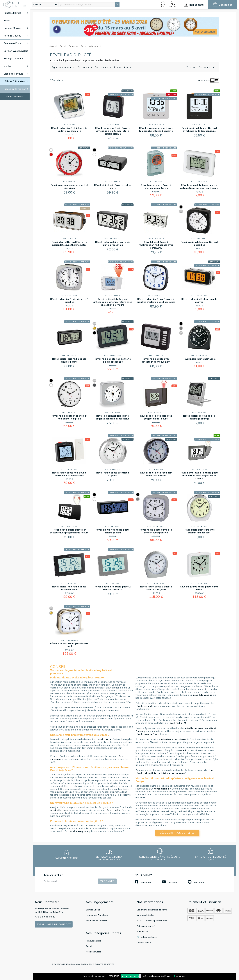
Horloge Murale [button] (16, 28)
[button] (163, 4)
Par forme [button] (84, 67)
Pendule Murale (94, 941)
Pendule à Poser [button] (16, 43)
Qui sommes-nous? (146, 926)
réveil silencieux (59, 810)
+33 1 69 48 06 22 (45, 917)
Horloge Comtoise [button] (16, 59)
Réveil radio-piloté (91, 46)
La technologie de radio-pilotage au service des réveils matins (86, 60)
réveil (67, 707)
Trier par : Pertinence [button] (199, 67)
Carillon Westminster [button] (16, 51)
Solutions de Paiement (97, 921)
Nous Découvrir (15, 97)
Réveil (64, 46)
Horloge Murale (94, 952)
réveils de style (144, 706)
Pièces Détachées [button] (17, 81)
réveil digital (113, 810)
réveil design (161, 789)
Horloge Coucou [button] (16, 36)
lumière (185, 750)
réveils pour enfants (147, 734)
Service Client (93, 910)
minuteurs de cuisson (174, 739)
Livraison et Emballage (97, 915)
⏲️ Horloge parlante (147, 937)
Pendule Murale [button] (16, 13)
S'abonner (107, 881)
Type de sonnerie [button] (62, 67)
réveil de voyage (203, 695)
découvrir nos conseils (177, 833)
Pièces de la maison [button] (16, 89)
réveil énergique (78, 831)
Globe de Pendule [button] (16, 74)
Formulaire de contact (54, 924)
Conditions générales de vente (152, 910)
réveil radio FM (177, 723)
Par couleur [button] (102, 67)
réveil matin (104, 739)
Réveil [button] (16, 20)
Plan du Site (143, 932)
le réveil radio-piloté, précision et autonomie (174, 772)
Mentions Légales (145, 915)
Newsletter (54, 875)
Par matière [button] (122, 67)
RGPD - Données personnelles (152, 921)
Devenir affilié (144, 943)
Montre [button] (16, 66)
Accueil (54, 46)
